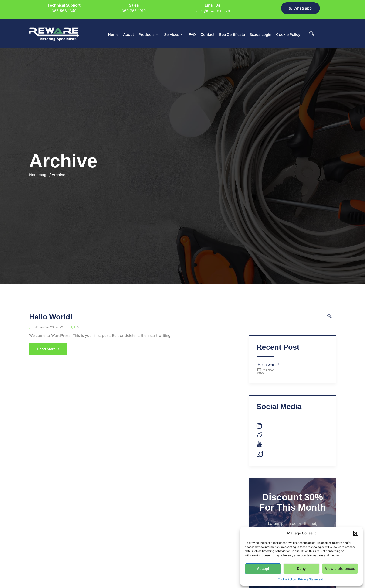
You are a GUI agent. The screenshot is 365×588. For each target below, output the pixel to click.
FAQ (192, 34)
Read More (49, 349)
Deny (301, 569)
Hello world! (51, 317)
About (128, 34)
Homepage (39, 175)
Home (113, 34)
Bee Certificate (232, 34)
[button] (356, 533)
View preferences (340, 569)
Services (174, 34)
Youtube (269, 445)
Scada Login (260, 34)
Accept (263, 569)
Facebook (270, 455)
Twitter (267, 436)
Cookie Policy (287, 579)
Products (148, 34)
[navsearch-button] (312, 34)
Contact (207, 34)
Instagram (270, 426)
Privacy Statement (311, 579)
